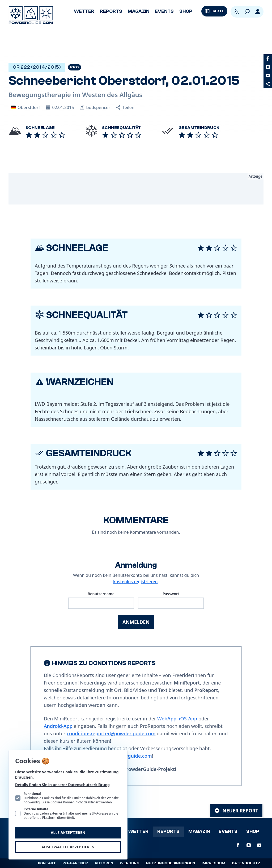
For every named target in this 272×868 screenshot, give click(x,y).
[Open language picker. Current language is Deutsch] (236, 12)
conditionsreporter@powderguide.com (111, 733)
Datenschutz (246, 863)
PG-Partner (75, 863)
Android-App (58, 726)
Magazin (139, 11)
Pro (75, 67)
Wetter (84, 11)
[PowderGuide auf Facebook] (268, 59)
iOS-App (188, 719)
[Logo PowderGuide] (31, 15)
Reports (111, 11)
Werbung (130, 863)
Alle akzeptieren (68, 832)
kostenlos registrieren (135, 582)
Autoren (104, 863)
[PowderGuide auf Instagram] (268, 67)
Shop (186, 11)
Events (164, 11)
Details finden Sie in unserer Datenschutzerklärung (62, 785)
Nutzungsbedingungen (171, 863)
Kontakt (47, 863)
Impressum (213, 863)
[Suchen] (247, 12)
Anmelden (136, 622)
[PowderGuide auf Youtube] (268, 76)
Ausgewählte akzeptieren (68, 847)
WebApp (167, 719)
